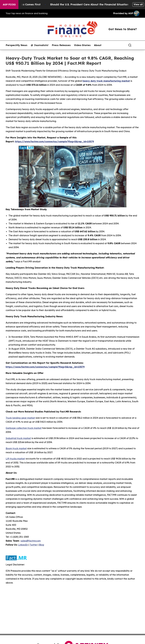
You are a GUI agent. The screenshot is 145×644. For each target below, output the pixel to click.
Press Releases (61, 45)
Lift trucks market (15, 459)
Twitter (33, 545)
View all (138, 4)
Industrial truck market (18, 438)
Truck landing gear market (20, 418)
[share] (137, 45)
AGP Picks (9, 5)
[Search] (130, 45)
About (98, 45)
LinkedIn (23, 545)
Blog (41, 545)
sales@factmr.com (31, 541)
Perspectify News (16, 45)
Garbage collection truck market (24, 428)
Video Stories (82, 45)
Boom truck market (16, 448)
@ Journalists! (40, 45)
